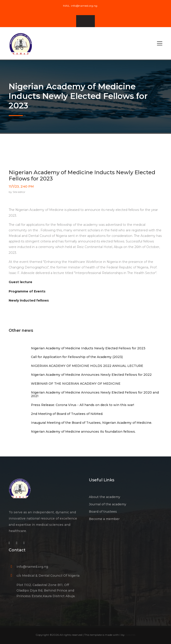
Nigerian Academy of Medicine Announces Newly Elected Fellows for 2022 (91, 375)
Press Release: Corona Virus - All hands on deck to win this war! (82, 405)
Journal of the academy (108, 504)
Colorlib (130, 635)
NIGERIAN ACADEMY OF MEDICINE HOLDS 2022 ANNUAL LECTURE (87, 366)
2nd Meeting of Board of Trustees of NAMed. (67, 414)
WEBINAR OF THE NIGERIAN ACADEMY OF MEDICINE (76, 384)
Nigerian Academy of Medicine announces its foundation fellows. (83, 432)
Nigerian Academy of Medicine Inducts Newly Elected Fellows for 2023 (82, 176)
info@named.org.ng (84, 6)
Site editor (19, 192)
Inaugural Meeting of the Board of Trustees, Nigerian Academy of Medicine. (92, 423)
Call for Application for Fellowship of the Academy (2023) (77, 357)
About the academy (105, 497)
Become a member (104, 519)
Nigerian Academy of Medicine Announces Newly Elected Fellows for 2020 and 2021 (95, 394)
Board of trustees (103, 512)
